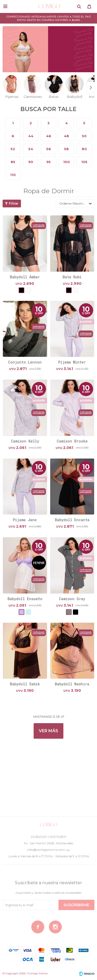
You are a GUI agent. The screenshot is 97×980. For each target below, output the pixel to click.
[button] (79, 6)
